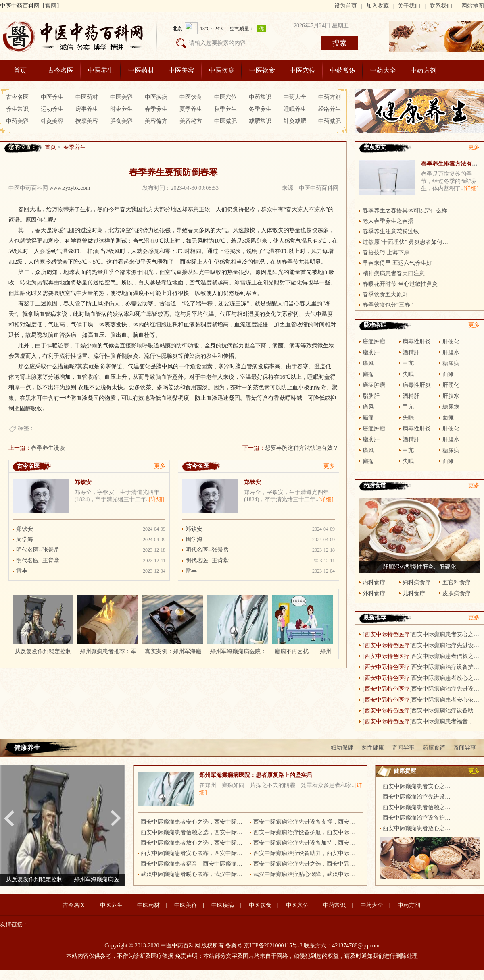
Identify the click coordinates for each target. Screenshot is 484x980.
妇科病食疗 (417, 582)
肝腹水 (451, 352)
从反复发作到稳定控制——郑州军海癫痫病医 (63, 879)
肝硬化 (451, 342)
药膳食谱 (434, 748)
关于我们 (409, 6)
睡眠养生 (295, 109)
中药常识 (343, 70)
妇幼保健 (342, 748)
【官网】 (51, 6)
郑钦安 (83, 482)
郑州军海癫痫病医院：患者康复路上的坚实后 (256, 775)
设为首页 (346, 6)
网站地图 (473, 6)
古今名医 (60, 70)
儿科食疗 (414, 593)
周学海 (25, 539)
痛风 (368, 363)
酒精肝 (411, 352)
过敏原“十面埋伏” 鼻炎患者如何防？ (408, 242)
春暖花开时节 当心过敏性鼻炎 (400, 284)
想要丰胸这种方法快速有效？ (302, 448)
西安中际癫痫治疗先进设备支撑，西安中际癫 (306, 822)
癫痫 (368, 374)
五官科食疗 (457, 582)
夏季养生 (191, 109)
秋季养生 (225, 109)
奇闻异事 (403, 748)
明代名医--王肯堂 (38, 560)
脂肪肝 (371, 352)
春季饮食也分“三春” (388, 305)
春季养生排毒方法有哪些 (452, 164)
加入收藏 (378, 6)
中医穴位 (302, 70)
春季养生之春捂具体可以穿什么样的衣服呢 (408, 211)
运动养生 (52, 109)
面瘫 (448, 374)
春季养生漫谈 (48, 448)
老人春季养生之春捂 (388, 221)
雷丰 (22, 571)
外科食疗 (374, 593)
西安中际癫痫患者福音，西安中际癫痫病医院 (193, 864)
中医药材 (141, 70)
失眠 (408, 374)
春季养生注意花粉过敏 (391, 232)
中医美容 (181, 70)
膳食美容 (121, 121)
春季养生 (156, 109)
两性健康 (373, 748)
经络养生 (330, 109)
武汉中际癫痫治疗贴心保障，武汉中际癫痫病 (306, 874)
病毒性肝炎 (417, 342)
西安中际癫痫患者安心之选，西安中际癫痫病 (193, 822)
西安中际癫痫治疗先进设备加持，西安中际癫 (306, 843)
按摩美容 (87, 121)
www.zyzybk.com (70, 188)
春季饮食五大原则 (385, 294)
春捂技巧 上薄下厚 (386, 252)
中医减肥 (225, 121)
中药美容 (17, 121)
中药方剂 (423, 70)
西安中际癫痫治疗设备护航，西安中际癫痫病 (306, 832)
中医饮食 (262, 70)
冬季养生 (260, 109)
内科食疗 (374, 582)
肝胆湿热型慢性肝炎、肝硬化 (419, 567)
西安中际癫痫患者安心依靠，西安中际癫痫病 (193, 853)
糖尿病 (451, 363)
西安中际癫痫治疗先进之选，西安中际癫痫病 (306, 864)
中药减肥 (330, 121)
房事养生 (87, 109)
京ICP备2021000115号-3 (273, 946)
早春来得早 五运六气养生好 (397, 263)
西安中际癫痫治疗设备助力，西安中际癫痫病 (306, 853)
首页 (20, 70)
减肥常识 (260, 121)
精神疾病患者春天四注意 (394, 273)
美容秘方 (191, 121)
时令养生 (121, 109)
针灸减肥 (295, 121)
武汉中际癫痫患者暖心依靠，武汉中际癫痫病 (193, 874)
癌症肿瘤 (374, 342)
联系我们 (441, 6)
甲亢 (408, 363)
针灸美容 (52, 121)
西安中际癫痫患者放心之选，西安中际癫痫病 (193, 843)
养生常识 (17, 109)
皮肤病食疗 (457, 593)
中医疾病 (222, 70)
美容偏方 (156, 121)
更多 (160, 466)
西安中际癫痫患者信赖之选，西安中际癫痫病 (193, 832)
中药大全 (383, 70)
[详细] (156, 499)
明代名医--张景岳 (38, 550)
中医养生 (101, 70)
